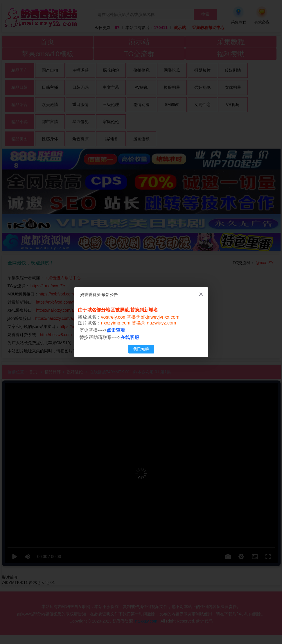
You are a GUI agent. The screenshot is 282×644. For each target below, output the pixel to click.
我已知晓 (141, 349)
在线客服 (130, 337)
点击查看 (116, 330)
